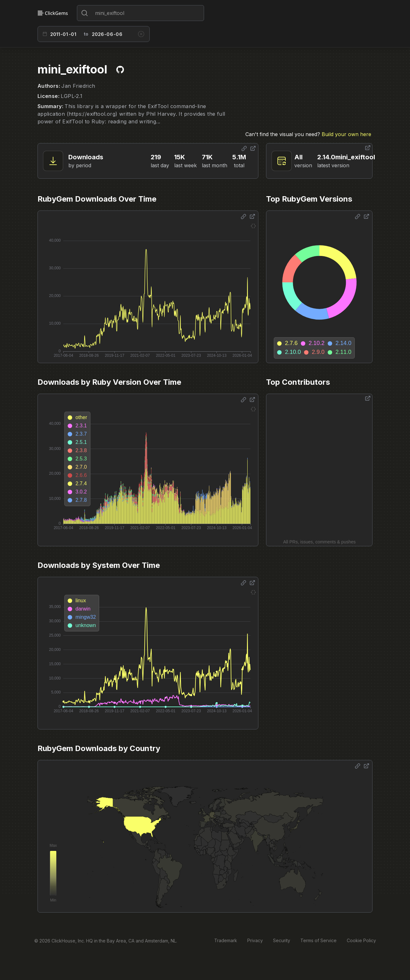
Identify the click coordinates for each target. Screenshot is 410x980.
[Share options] (244, 148)
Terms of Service (318, 940)
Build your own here (346, 134)
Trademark (226, 940)
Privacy (255, 940)
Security (282, 940)
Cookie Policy (361, 940)
